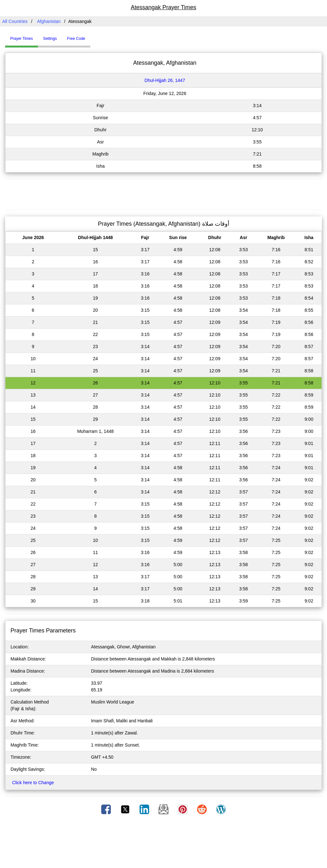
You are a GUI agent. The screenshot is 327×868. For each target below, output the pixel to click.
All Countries (15, 21)
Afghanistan (49, 21)
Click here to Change (33, 783)
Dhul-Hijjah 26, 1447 (165, 80)
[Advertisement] (163, 193)
